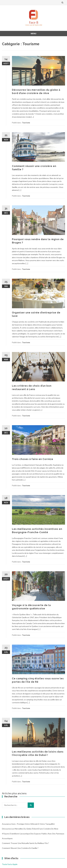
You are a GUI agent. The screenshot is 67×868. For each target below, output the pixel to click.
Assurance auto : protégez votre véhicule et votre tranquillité (28, 824)
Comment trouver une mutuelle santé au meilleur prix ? (25, 843)
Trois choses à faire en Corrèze (33, 459)
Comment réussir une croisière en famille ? (20, 848)
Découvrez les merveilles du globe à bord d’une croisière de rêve (30, 829)
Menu (33, 33)
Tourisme (26, 123)
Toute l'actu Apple (10, 864)
